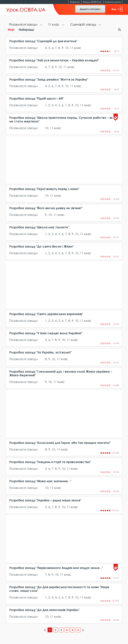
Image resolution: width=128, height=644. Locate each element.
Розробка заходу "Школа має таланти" (39, 227)
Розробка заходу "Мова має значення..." (40, 481)
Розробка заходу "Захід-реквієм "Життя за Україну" (49, 79)
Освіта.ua (75, 2)
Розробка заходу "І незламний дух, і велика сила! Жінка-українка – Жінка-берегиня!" (61, 373)
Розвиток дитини (113, 2)
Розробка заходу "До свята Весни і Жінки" (41, 246)
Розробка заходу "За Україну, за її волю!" (40, 352)
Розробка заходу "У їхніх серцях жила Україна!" (46, 333)
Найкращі (26, 30)
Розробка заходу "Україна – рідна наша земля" (45, 500)
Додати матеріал (90, 9)
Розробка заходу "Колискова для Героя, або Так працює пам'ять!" (60, 443)
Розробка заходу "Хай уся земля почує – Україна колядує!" (54, 60)
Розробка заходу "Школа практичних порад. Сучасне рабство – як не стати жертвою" (61, 120)
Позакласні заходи (23, 48)
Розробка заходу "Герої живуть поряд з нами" (44, 189)
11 (72, 48)
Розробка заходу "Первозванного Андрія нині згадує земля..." (56, 568)
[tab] (25, 25)
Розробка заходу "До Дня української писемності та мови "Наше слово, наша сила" (59, 589)
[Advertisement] (64, 160)
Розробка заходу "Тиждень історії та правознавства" (50, 462)
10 (67, 48)
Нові (11, 30)
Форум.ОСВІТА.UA (92, 2)
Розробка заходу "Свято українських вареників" (46, 314)
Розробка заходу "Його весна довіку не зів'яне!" (46, 208)
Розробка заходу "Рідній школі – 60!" (37, 98)
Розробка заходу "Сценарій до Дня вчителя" (43, 41)
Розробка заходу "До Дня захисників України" (44, 610)
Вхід (117, 9)
